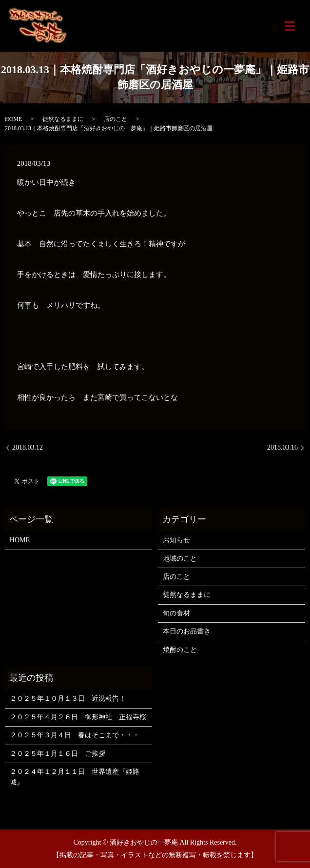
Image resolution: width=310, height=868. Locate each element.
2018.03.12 (28, 447)
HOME (13, 119)
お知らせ (176, 540)
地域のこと (180, 559)
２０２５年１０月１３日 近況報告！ (68, 699)
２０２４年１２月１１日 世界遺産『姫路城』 (75, 777)
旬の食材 (176, 613)
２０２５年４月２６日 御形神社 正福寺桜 (78, 717)
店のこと (116, 119)
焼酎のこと (180, 650)
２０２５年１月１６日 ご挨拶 (58, 754)
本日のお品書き (187, 631)
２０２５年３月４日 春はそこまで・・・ (75, 735)
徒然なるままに (63, 119)
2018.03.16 (282, 447)
